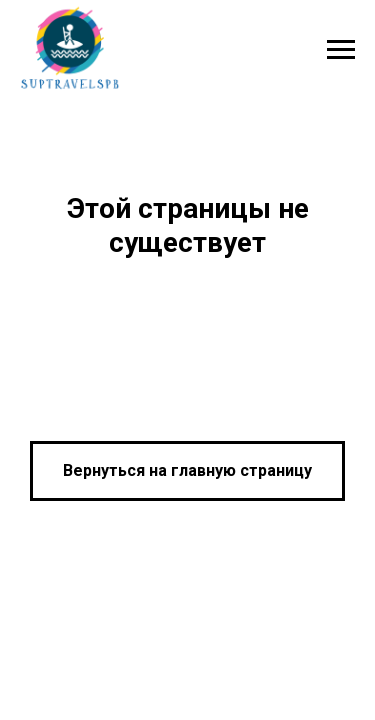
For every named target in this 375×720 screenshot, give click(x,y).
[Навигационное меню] (341, 50)
